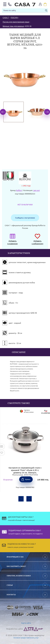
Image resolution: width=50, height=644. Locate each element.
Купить (28, 479)
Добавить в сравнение (13, 241)
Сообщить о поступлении (25, 218)
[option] (14, 112)
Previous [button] (3, 112)
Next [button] (47, 112)
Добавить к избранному (38, 241)
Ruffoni (19, 190)
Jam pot (36, 190)
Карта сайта (26, 623)
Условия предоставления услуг (26, 638)
